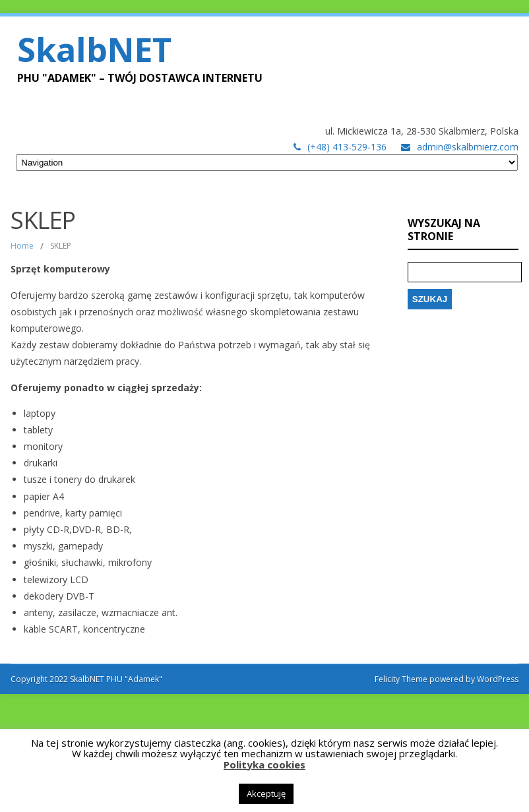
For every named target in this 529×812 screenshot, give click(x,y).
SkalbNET (94, 49)
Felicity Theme (401, 679)
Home (22, 246)
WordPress (497, 679)
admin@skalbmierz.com (468, 147)
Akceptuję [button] (266, 794)
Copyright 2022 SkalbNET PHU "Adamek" (86, 679)
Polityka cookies (264, 765)
